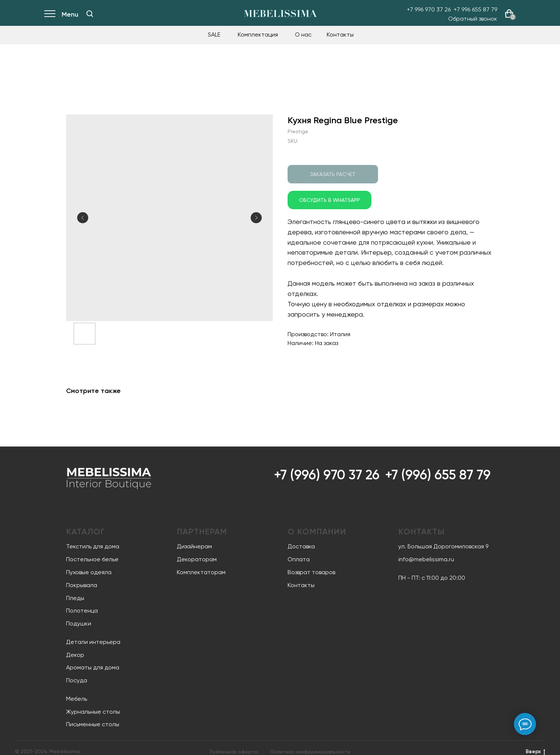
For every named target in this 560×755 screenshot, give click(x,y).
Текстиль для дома (93, 546)
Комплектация (258, 35)
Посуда (77, 680)
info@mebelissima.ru (426, 559)
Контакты (340, 35)
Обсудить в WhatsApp (329, 200)
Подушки (79, 623)
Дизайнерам (194, 546)
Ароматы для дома (93, 667)
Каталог (85, 532)
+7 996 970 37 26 (429, 9)
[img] (90, 14)
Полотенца (82, 611)
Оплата (299, 559)
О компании (317, 532)
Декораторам (197, 559)
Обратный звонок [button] (473, 19)
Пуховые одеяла (89, 572)
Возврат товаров (311, 572)
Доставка (301, 546)
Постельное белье (92, 559)
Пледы (75, 598)
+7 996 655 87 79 (475, 9)
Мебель (77, 699)
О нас (303, 35)
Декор (75, 655)
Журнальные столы (93, 712)
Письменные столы (93, 724)
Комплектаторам (201, 572)
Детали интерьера (93, 642)
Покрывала (82, 585)
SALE (214, 35)
